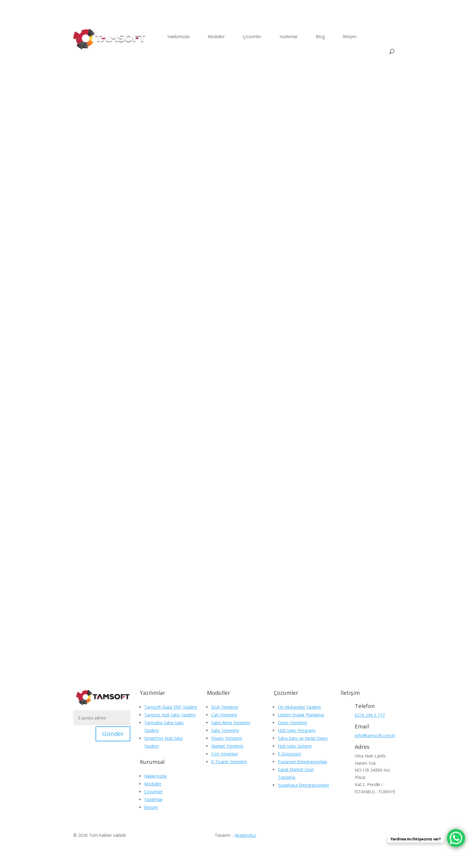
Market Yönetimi (227, 746)
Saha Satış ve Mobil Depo (303, 738)
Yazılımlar (289, 36)
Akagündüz (245, 835)
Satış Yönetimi (225, 730)
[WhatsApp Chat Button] (456, 838)
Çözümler (252, 36)
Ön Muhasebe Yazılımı (299, 707)
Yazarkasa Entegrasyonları (303, 785)
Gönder (113, 734)
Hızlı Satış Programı (297, 730)
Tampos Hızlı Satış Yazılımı (170, 715)
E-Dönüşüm (289, 754)
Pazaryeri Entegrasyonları (302, 762)
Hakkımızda (178, 36)
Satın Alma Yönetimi (231, 723)
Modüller (216, 36)
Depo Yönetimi (292, 723)
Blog (320, 36)
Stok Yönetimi (225, 707)
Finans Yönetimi (227, 738)
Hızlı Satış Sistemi (295, 746)
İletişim (350, 36)
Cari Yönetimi (224, 715)
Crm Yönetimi (224, 754)
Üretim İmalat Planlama (301, 715)
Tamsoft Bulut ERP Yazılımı (171, 707)
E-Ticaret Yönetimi (229, 762)
